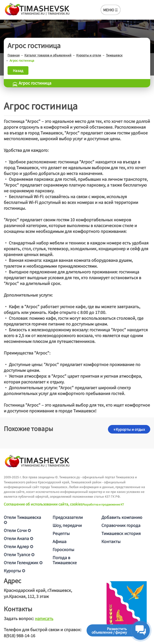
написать (44, 618)
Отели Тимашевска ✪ (22, 520)
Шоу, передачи (67, 525)
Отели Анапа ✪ (18, 538)
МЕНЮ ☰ (111, 10)
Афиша (60, 541)
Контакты (111, 541)
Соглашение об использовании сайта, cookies (43, 504)
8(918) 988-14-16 (20, 635)
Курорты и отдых (129, 429)
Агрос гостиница (32, 83)
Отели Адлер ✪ (18, 546)
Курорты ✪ (14, 570)
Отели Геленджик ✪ (23, 562)
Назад (18, 70)
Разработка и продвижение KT (103, 504)
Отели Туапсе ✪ (19, 554)
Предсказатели (68, 517)
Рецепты (61, 533)
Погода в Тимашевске (65, 560)
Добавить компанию (122, 517)
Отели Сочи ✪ (17, 530)
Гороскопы (63, 549)
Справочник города (121, 525)
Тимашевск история (121, 533)
